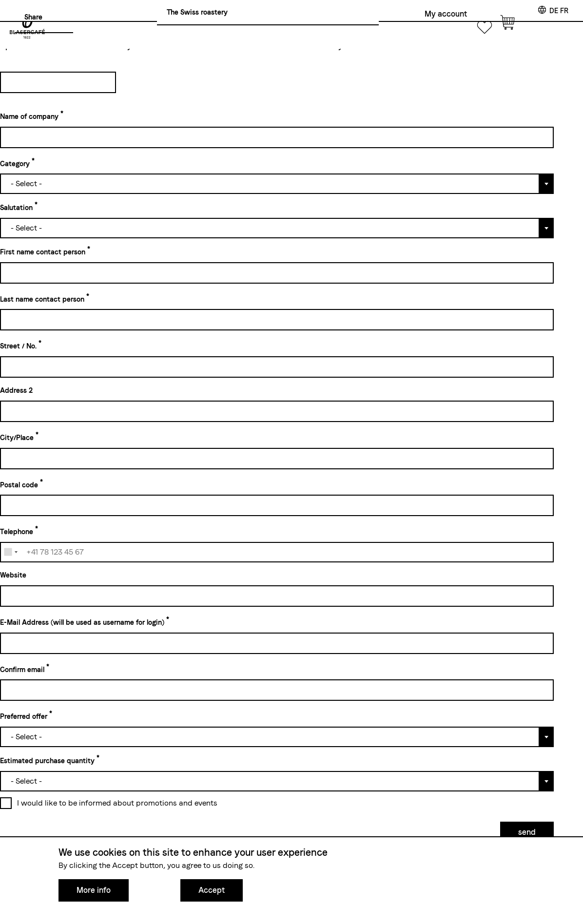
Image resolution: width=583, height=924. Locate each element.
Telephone (17, 532)
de (554, 11)
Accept (212, 890)
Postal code (19, 484)
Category (15, 163)
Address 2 (16, 390)
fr (564, 11)
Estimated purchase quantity (47, 761)
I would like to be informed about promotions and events (117, 803)
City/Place (17, 438)
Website (13, 575)
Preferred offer (24, 716)
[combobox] (277, 183)
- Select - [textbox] (26, 183)
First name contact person (43, 252)
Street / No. (18, 346)
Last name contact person (42, 299)
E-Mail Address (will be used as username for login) (82, 622)
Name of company (29, 116)
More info (94, 890)
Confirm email (22, 669)
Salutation (16, 208)
